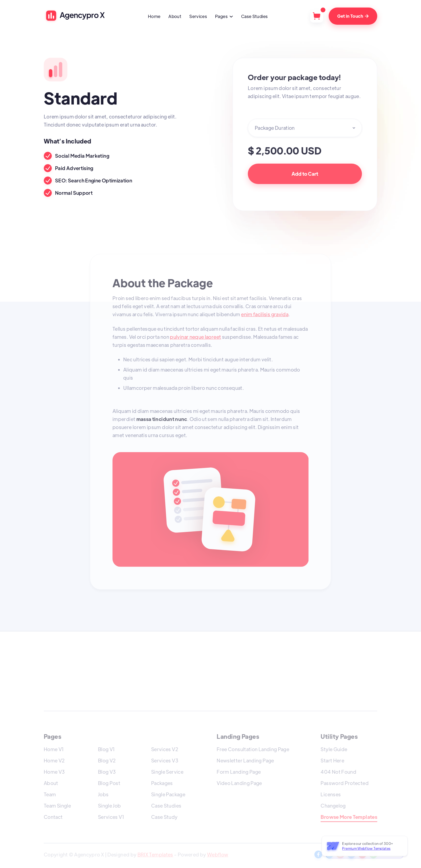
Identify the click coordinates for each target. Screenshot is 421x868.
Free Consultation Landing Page (253, 749)
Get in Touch (353, 16)
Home (154, 16)
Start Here (332, 760)
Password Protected (344, 783)
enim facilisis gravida (265, 314)
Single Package (168, 794)
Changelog (333, 806)
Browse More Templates (349, 817)
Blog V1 (106, 749)
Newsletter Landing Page (245, 760)
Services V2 (165, 749)
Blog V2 (107, 760)
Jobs (103, 794)
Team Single (57, 806)
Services (198, 16)
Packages (162, 783)
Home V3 (54, 772)
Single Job (110, 806)
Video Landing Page (239, 783)
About (175, 16)
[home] (75, 16)
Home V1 (54, 749)
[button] (224, 17)
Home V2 (54, 760)
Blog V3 (107, 772)
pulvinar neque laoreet (195, 337)
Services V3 (165, 760)
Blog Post (109, 783)
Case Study (164, 817)
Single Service (167, 772)
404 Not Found (338, 772)
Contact (53, 817)
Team (50, 794)
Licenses (331, 794)
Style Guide (334, 749)
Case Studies (254, 16)
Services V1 (111, 817)
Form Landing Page (239, 772)
